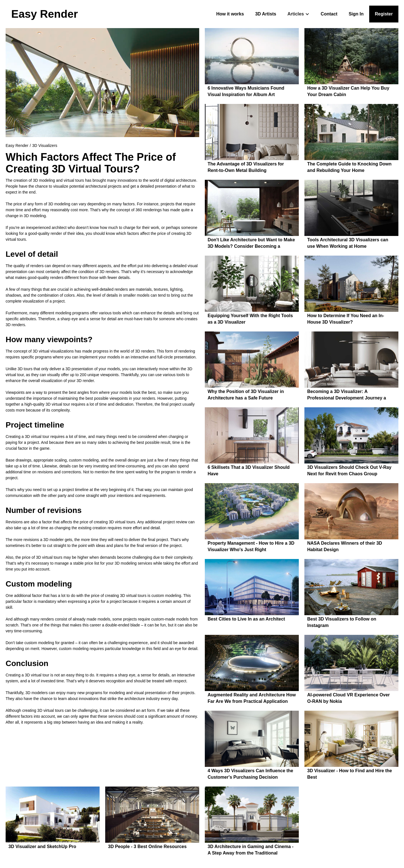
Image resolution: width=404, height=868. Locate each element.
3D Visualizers (45, 146)
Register (384, 14)
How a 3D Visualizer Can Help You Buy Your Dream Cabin (348, 91)
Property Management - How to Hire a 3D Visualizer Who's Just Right (251, 546)
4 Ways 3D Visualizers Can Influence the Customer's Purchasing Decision (250, 774)
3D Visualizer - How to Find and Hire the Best (350, 774)
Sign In (356, 14)
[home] (44, 14)
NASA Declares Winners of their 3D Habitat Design (345, 546)
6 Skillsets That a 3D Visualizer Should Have (249, 471)
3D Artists (266, 14)
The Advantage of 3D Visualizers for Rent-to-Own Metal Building (246, 167)
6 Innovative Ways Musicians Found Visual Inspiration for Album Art (246, 91)
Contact (329, 14)
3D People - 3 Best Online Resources (147, 847)
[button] (298, 14)
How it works (230, 14)
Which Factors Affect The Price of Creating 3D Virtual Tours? (91, 163)
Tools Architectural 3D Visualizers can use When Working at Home (348, 243)
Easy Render (17, 146)
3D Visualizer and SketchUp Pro (42, 847)
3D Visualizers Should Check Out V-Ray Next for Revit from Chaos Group (349, 471)
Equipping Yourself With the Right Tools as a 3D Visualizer (250, 319)
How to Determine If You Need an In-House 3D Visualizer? (346, 319)
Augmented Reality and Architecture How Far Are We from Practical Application (252, 698)
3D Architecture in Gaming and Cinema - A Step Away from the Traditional (251, 850)
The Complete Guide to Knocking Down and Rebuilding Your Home (349, 167)
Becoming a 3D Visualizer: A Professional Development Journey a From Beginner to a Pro (347, 395)
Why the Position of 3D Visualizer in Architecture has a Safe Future (246, 395)
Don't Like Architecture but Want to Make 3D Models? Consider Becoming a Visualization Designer (251, 244)
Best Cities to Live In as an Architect (246, 619)
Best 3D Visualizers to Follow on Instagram (342, 622)
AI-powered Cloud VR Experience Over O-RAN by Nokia (348, 698)
